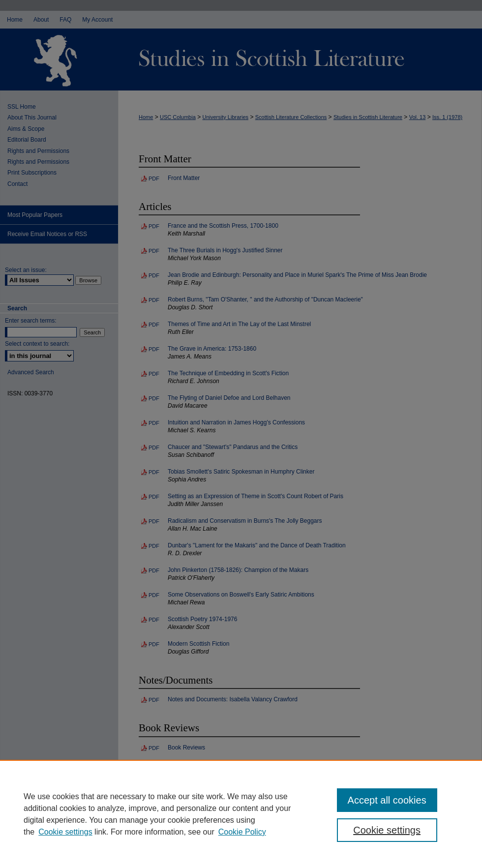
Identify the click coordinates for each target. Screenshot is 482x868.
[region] (241, 814)
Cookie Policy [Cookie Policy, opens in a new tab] (242, 832)
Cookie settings (65, 832)
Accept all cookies (387, 800)
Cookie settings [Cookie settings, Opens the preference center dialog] (387, 830)
